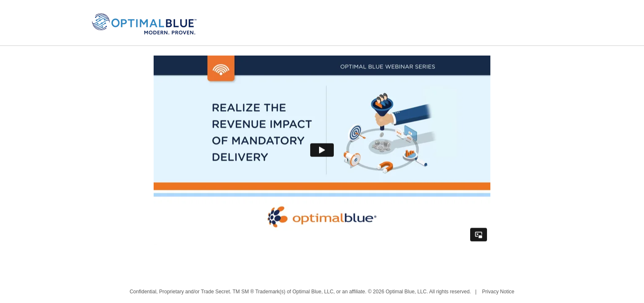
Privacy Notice (498, 292)
